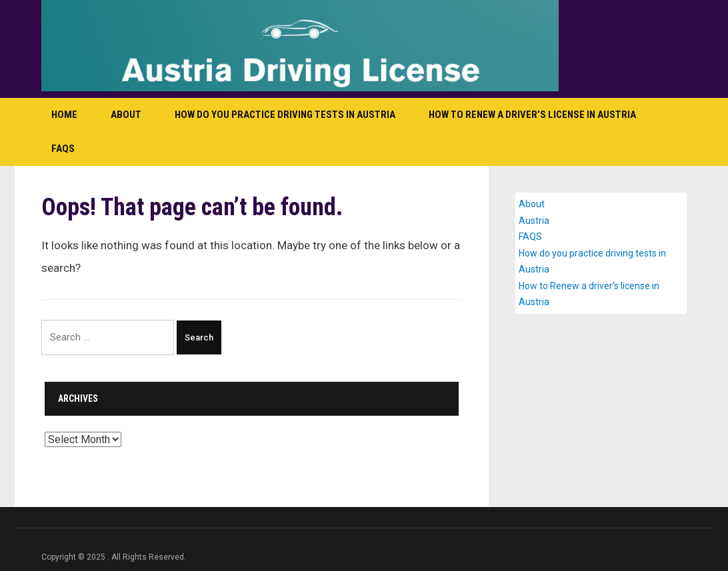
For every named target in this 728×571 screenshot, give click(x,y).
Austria (534, 221)
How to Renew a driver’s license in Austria (532, 115)
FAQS (63, 149)
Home (64, 115)
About (126, 115)
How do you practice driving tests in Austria (285, 115)
